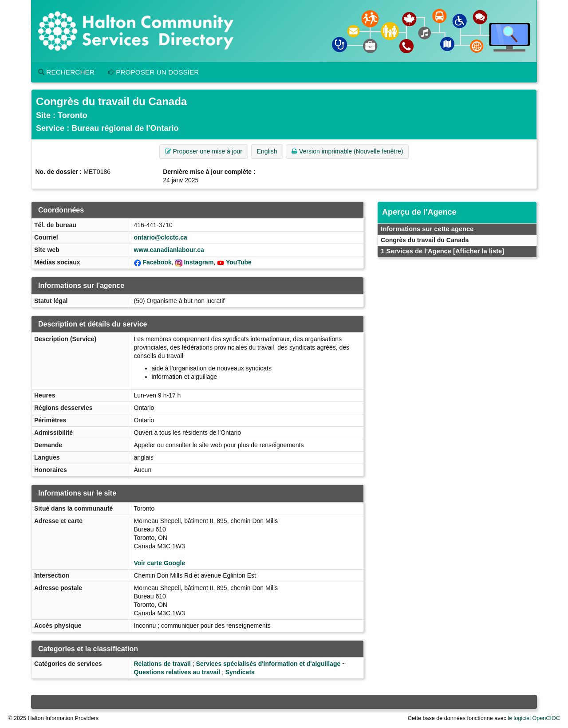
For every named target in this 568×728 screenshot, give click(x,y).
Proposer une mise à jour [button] (204, 151)
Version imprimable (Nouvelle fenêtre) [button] (347, 151)
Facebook (157, 262)
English (267, 151)
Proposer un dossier (154, 72)
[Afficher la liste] (479, 251)
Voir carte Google (160, 563)
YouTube (239, 262)
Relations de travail (162, 664)
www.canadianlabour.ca (169, 250)
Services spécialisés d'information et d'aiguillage (268, 664)
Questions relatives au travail (177, 672)
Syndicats (240, 672)
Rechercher (66, 72)
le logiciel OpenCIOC (534, 718)
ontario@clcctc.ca (161, 237)
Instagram (199, 262)
